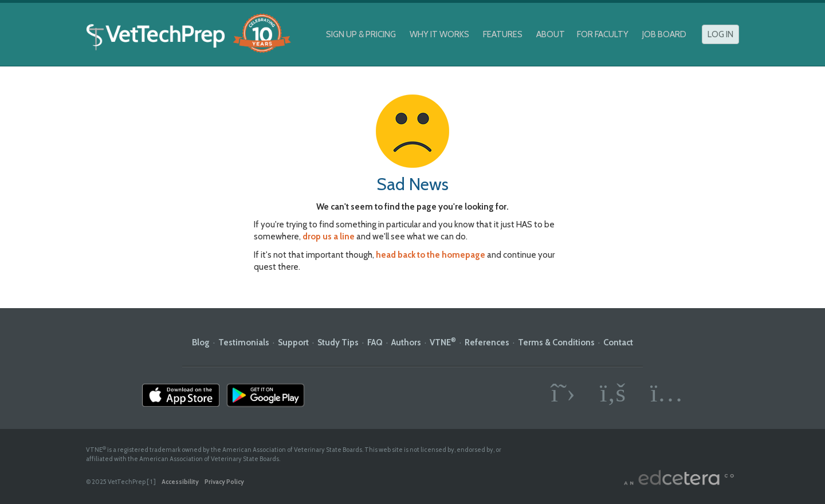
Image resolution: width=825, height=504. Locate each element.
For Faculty (603, 34)
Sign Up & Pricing (361, 34)
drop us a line (329, 237)
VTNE (443, 342)
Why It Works (439, 34)
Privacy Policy (224, 482)
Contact (618, 342)
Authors (406, 342)
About (551, 34)
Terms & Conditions (556, 342)
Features (503, 34)
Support (293, 342)
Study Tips (338, 342)
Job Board (664, 34)
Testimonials (244, 342)
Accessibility (180, 482)
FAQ (375, 342)
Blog (201, 342)
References (487, 342)
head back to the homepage (431, 255)
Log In (720, 34)
